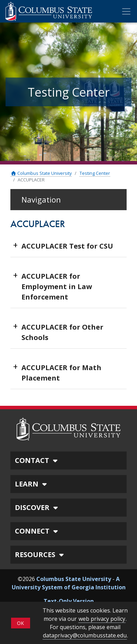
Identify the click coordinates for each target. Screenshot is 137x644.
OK (20, 623)
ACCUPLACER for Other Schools (62, 332)
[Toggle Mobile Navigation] (126, 11)
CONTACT (37, 460)
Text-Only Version (69, 601)
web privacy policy (102, 619)
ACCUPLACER (31, 180)
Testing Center (95, 173)
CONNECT (37, 531)
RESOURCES (40, 554)
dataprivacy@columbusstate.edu (85, 635)
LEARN (32, 484)
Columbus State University (41, 173)
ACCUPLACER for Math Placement (61, 373)
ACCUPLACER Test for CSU (67, 246)
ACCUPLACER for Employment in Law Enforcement (57, 287)
